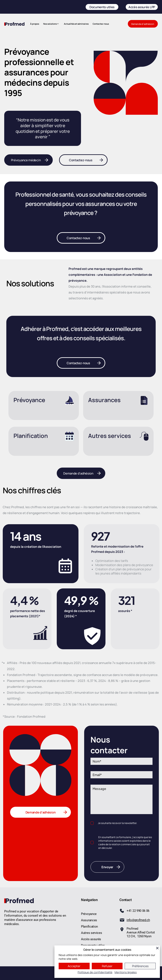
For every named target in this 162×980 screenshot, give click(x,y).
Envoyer (107, 867)
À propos (35, 24)
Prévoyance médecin (26, 160)
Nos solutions (50, 24)
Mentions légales (126, 972)
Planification (31, 436)
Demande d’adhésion (143, 24)
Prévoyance (29, 400)
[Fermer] (157, 948)
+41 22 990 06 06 (138, 911)
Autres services (110, 436)
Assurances (104, 400)
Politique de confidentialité (95, 972)
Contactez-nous (101, 24)
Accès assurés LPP (142, 7)
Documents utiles (102, 7)
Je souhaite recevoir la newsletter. (117, 823)
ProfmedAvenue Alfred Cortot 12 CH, (141, 932)
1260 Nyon (144, 936)
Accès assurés (91, 939)
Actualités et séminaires (76, 24)
